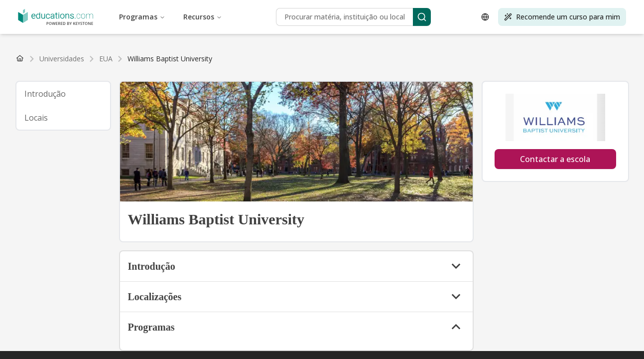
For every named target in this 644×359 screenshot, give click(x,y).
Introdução (45, 94)
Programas (142, 17)
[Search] (422, 17)
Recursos (203, 17)
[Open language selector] (485, 17)
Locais (36, 118)
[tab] (63, 94)
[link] (170, 59)
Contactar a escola (555, 159)
